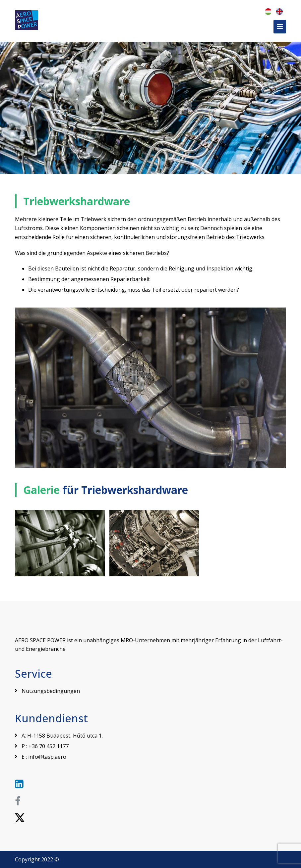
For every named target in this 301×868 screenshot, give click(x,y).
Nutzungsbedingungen (51, 691)
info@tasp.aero (47, 757)
